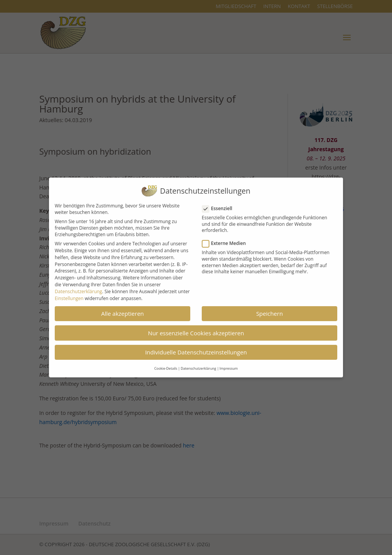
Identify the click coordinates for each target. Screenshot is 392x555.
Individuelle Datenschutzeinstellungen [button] (196, 348)
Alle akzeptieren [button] (122, 309)
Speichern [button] (269, 309)
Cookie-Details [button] (166, 365)
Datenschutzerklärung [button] (198, 365)
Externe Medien (227, 239)
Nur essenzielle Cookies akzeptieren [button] (196, 329)
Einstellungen (69, 294)
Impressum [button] (229, 365)
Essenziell (220, 204)
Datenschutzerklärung (78, 287)
